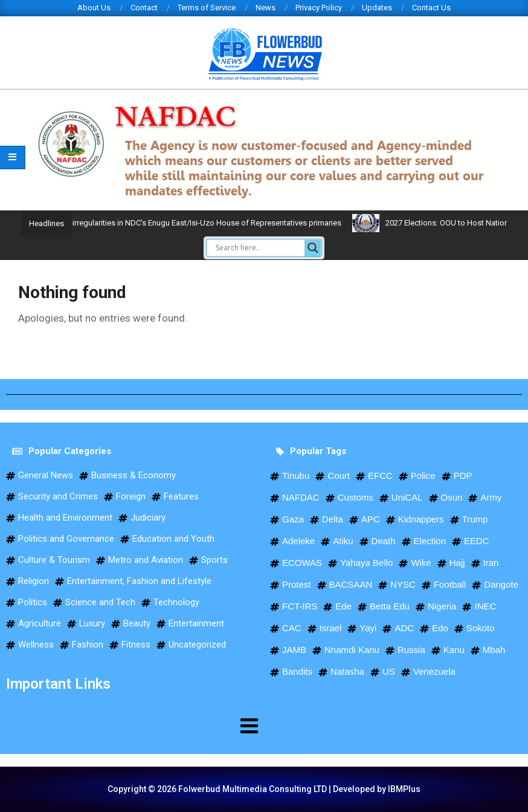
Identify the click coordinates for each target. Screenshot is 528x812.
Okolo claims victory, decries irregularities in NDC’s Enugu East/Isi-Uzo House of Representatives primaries (225, 223)
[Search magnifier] (313, 248)
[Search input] (259, 248)
